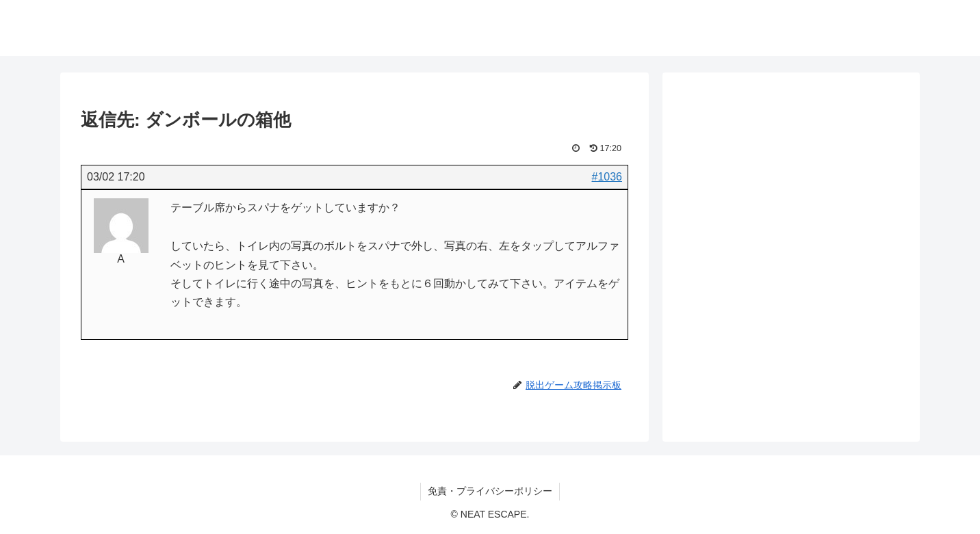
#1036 (607, 177)
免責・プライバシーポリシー (490, 491)
